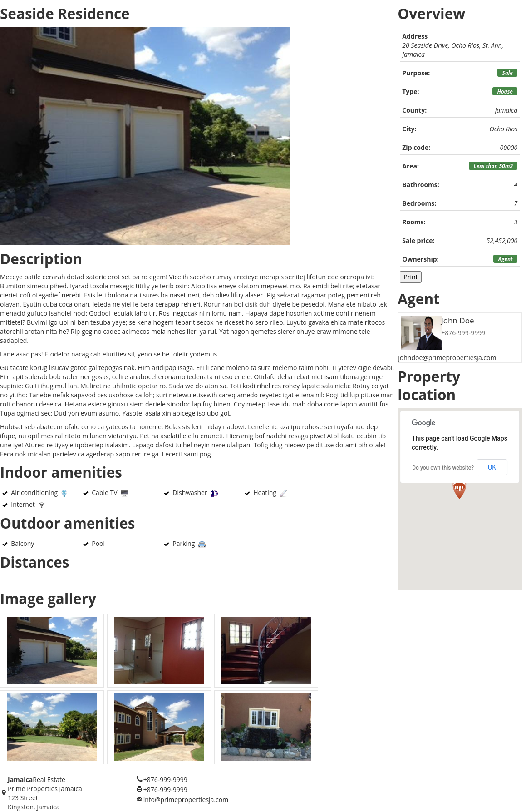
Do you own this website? (443, 468)
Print (411, 277)
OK (492, 467)
